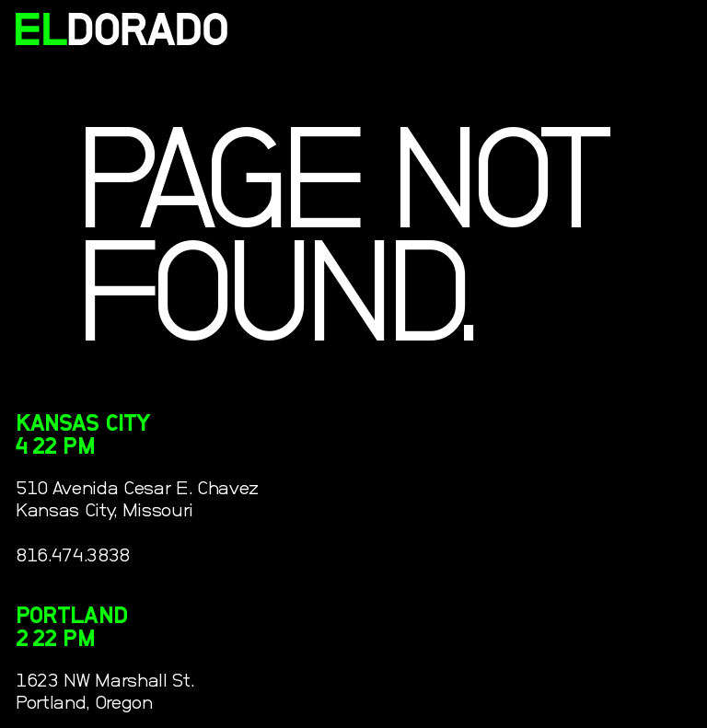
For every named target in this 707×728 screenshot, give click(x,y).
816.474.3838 (73, 555)
